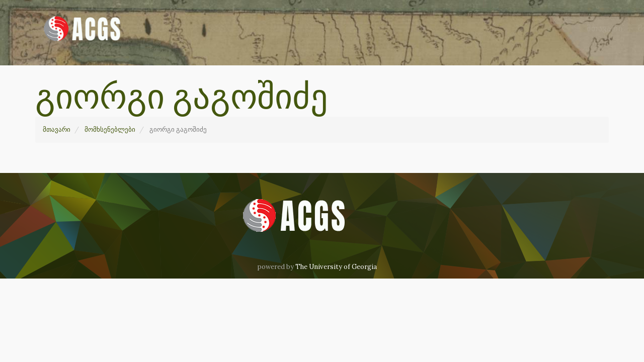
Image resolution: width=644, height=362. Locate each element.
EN (595, 28)
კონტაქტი (528, 28)
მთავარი (278, 28)
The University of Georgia (336, 267)
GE (569, 28)
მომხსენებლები (345, 28)
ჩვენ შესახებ (467, 28)
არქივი (411, 28)
